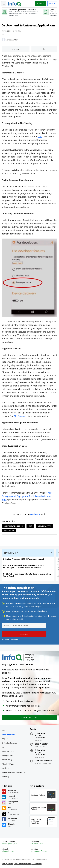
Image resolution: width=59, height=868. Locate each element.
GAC (40, 137)
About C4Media (8, 764)
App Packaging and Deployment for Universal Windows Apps (27, 496)
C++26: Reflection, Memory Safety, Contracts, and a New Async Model (27, 575)
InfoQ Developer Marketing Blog (15, 772)
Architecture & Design (13, 526)
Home (5, 730)
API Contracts (21, 416)
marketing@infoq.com (39, 851)
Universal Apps (44, 526)
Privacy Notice (7, 864)
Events (5, 747)
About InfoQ (7, 760)
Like (17, 49)
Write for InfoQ (8, 751)
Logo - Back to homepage (15, 3)
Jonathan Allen (12, 40)
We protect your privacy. (11, 639)
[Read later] (45, 49)
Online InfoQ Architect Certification (40, 736)
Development (11, 553)
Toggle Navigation (4, 4)
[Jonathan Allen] (4, 40)
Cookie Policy (37, 864)
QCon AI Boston (41, 744)
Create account (9, 734)
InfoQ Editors (7, 756)
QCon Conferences (10, 743)
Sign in (52, 4)
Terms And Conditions (22, 864)
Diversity (6, 776)
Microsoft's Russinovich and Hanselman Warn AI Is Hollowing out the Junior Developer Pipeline (25, 567)
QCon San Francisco (43, 761)
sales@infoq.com (37, 844)
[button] (24, 634)
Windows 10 (35, 514)
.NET (30, 526)
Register (40, 4)
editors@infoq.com (9, 851)
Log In (5, 739)
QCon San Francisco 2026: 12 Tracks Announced (23, 559)
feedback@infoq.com (9, 844)
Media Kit (6, 768)
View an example (30, 598)
